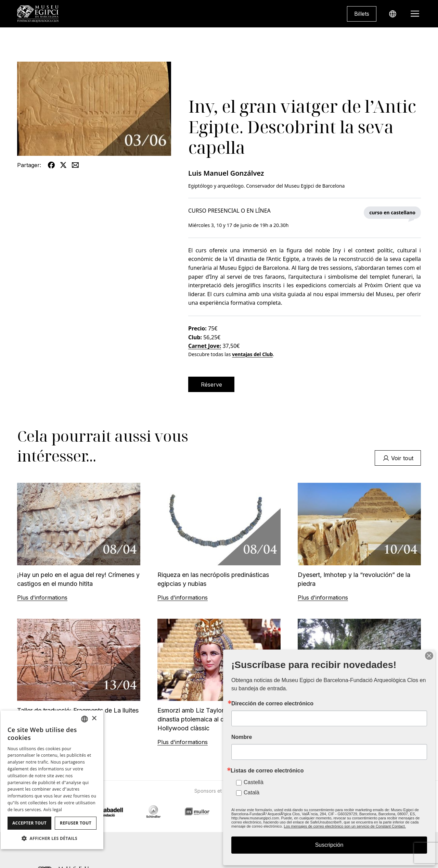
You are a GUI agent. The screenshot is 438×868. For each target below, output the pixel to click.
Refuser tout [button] (76, 823)
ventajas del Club (252, 354)
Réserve (211, 385)
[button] (52, 838)
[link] (362, 14)
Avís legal (53, 810)
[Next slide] (330, 803)
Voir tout (398, 458)
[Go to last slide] (108, 803)
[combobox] (85, 719)
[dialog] (52, 780)
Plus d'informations (42, 597)
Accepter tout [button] (29, 823)
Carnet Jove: (205, 346)
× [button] (94, 719)
